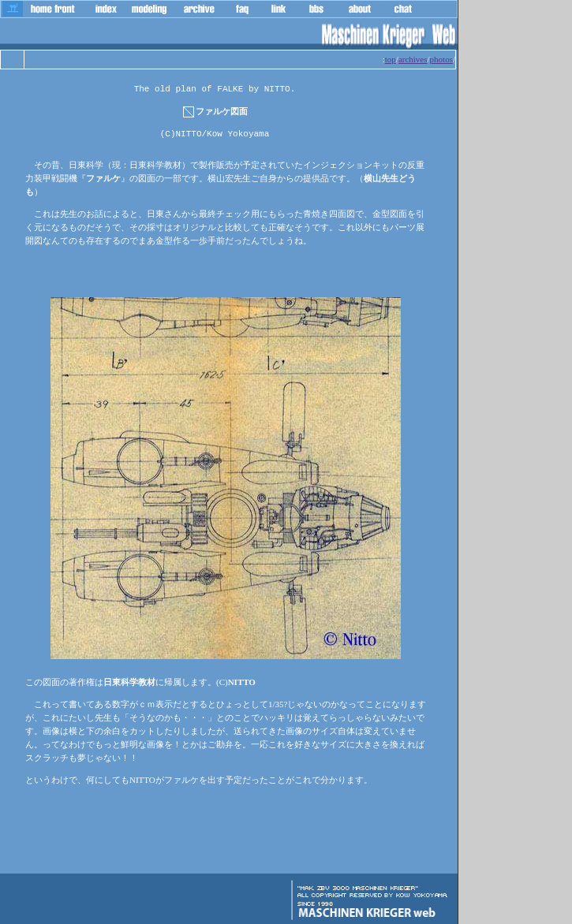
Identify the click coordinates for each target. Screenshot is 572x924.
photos (441, 59)
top (391, 59)
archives (413, 59)
